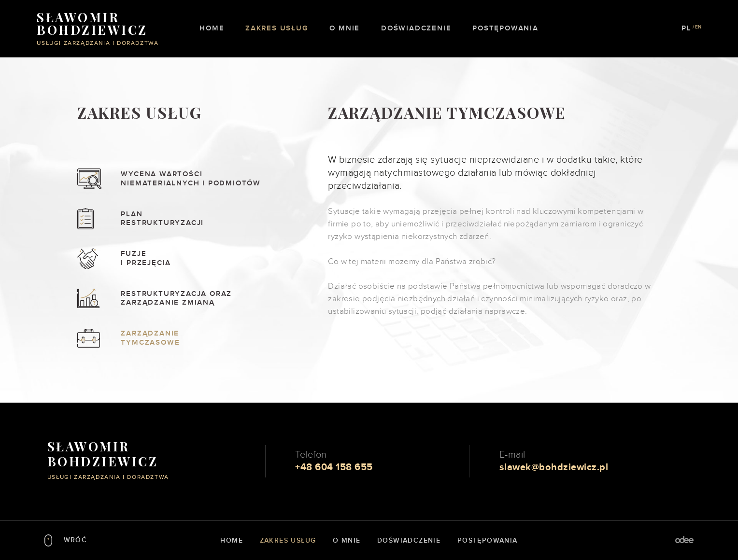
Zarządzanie (199, 338)
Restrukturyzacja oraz (199, 299)
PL (686, 28)
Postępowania (505, 28)
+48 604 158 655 (334, 467)
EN (698, 27)
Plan (199, 219)
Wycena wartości (199, 179)
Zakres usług (277, 28)
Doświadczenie (416, 28)
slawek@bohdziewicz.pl (554, 467)
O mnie (345, 28)
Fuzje (199, 259)
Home (212, 28)
